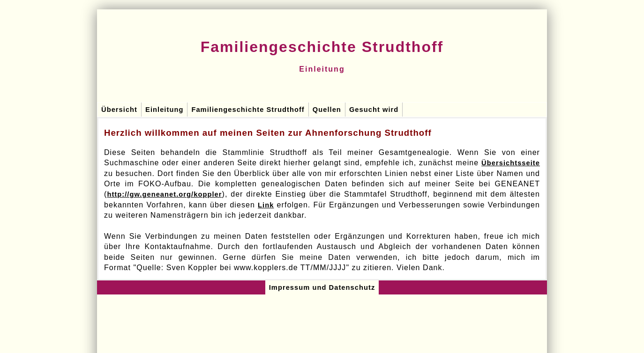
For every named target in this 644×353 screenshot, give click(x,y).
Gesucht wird (374, 110)
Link (266, 205)
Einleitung (164, 110)
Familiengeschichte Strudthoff (248, 110)
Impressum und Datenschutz (322, 287)
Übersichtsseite (511, 163)
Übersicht (119, 110)
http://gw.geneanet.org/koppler (164, 194)
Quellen (327, 110)
